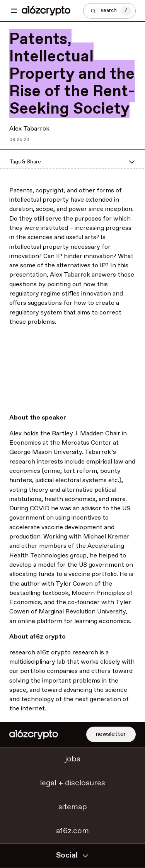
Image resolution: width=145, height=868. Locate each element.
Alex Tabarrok (29, 129)
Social (73, 855)
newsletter (111, 734)
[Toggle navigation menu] (14, 11)
